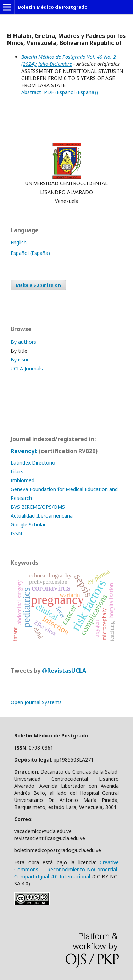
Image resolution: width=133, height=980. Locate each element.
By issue (20, 360)
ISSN (16, 533)
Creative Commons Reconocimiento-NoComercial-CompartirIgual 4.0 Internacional (66, 869)
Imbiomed (23, 480)
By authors (23, 342)
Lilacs (17, 471)
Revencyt (24, 451)
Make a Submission (38, 285)
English (19, 242)
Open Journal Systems (36, 702)
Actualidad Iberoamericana (42, 516)
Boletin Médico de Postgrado (53, 7)
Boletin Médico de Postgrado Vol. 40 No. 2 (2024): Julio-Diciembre (69, 60)
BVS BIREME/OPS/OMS (38, 507)
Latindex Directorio (33, 463)
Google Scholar (28, 525)
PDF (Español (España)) (71, 92)
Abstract (31, 92)
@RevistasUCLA (64, 671)
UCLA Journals (27, 368)
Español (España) (30, 253)
